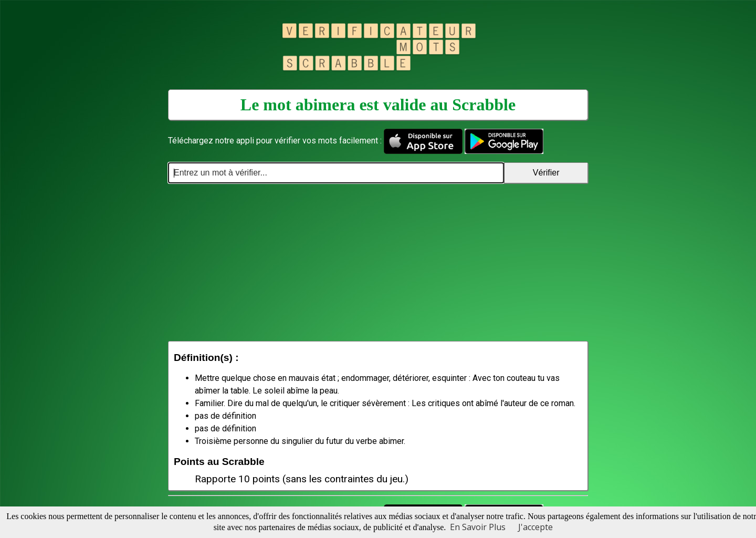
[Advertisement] (378, 262)
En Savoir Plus (478, 527)
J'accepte (535, 527)
